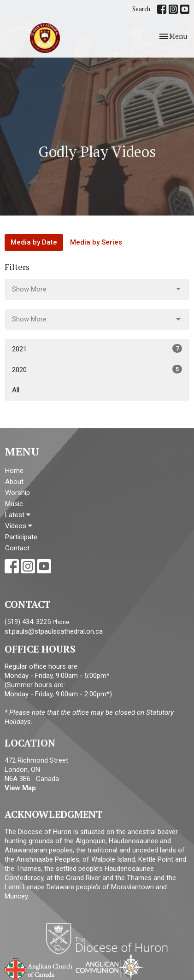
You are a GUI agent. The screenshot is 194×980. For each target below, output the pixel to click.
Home (14, 471)
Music (14, 504)
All (16, 390)
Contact (17, 548)
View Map (20, 788)
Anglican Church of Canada (39, 968)
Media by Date (34, 242)
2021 (97, 349)
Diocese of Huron (110, 939)
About (14, 482)
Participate (21, 537)
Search (141, 9)
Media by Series (96, 242)
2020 (97, 369)
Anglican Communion (109, 966)
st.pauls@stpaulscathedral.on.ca (54, 631)
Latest (18, 515)
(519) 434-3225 (28, 622)
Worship (18, 493)
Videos (19, 526)
